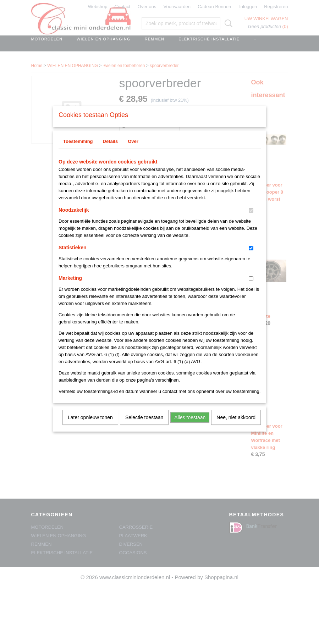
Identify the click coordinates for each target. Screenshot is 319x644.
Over (133, 151)
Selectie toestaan (144, 427)
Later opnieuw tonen (90, 427)
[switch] (251, 220)
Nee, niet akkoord (236, 427)
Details (111, 151)
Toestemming (78, 151)
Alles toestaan (190, 427)
